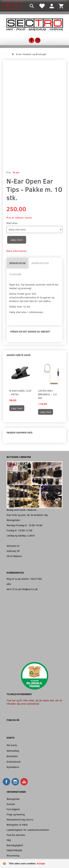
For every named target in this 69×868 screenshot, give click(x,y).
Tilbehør (15, 274)
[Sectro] (34, 24)
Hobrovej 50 (13, 551)
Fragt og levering (16, 814)
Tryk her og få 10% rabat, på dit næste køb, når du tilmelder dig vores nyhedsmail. (34, 702)
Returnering (13, 855)
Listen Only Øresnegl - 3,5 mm (47, 394)
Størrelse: (12, 223)
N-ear (16, 172)
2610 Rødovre (14, 556)
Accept (41, 864)
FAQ (9, 840)
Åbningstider (13, 799)
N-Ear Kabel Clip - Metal (20, 392)
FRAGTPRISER (14, 850)
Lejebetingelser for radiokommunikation (28, 830)
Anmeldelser (40, 263)
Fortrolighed (13, 809)
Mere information (17, 251)
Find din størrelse (16, 835)
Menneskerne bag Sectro (20, 819)
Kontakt (11, 804)
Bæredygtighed (15, 845)
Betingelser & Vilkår (17, 825)
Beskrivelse (18, 263)
